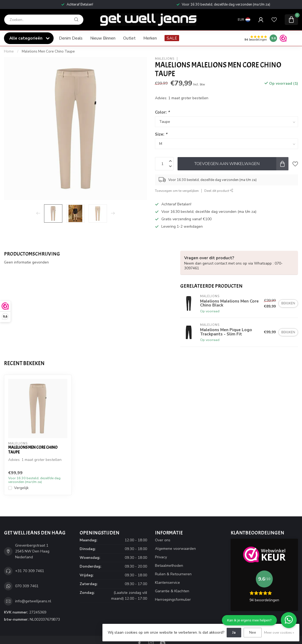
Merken (150, 38)
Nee (253, 632)
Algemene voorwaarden (175, 549)
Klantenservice (167, 583)
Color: (162, 112)
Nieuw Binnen (103, 38)
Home (9, 51)
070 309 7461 (27, 586)
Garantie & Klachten (172, 591)
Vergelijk (21, 488)
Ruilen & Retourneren (173, 574)
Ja (234, 632)
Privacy (161, 557)
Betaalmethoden (169, 566)
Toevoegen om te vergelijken (177, 191)
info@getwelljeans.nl (33, 601)
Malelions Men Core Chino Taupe (48, 51)
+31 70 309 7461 (30, 571)
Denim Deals (71, 38)
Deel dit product (219, 191)
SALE (172, 38)
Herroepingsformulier (173, 600)
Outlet (129, 38)
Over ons (163, 540)
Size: (161, 134)
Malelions (165, 59)
